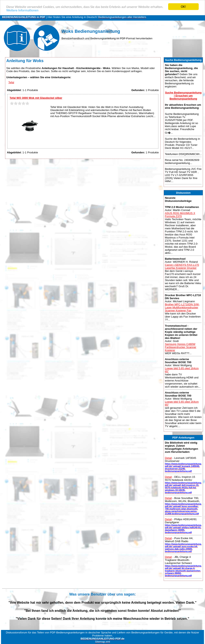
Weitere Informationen (22, 10)
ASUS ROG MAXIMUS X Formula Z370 (180, 214)
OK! (183, 7)
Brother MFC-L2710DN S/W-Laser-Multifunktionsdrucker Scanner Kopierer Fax (182, 307)
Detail (168, 458)
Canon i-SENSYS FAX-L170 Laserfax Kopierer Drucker (182, 266)
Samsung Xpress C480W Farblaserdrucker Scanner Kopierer (181, 347)
